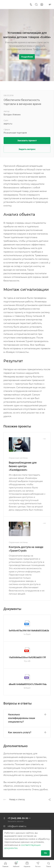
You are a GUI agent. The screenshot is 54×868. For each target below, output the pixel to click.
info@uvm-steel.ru (17, 826)
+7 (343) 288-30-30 (18, 818)
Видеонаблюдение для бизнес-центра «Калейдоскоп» (23, 466)
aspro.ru (8, 124)
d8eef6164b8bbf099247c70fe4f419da (28, 684)
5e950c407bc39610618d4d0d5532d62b (29, 631)
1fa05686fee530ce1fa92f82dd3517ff (27, 657)
